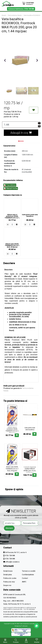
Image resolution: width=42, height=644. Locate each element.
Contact (25, 578)
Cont (26, 642)
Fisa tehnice (10, 185)
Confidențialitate (28, 575)
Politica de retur (9, 582)
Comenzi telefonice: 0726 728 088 (21, 9)
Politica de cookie (10, 578)
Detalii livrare (8, 571)
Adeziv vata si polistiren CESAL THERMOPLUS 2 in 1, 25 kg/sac (12, 216)
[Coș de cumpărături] (28, 3)
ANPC (24, 582)
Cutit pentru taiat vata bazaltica (30, 215)
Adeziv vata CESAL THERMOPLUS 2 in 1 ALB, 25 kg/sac (12, 245)
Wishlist (37, 642)
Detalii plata (8, 575)
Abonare (9, 528)
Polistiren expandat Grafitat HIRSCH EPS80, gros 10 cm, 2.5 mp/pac (30, 470)
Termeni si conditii (29, 571)
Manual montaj (11, 188)
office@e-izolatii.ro (12, 562)
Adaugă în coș (21, 133)
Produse (16, 642)
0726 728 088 (10, 556)
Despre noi (7, 585)
